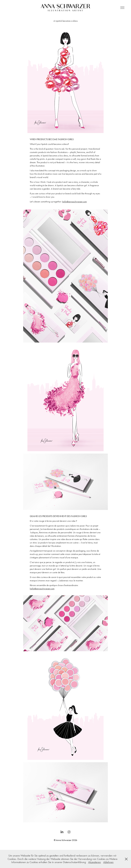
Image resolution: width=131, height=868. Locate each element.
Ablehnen (108, 862)
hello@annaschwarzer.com (74, 202)
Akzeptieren (95, 862)
